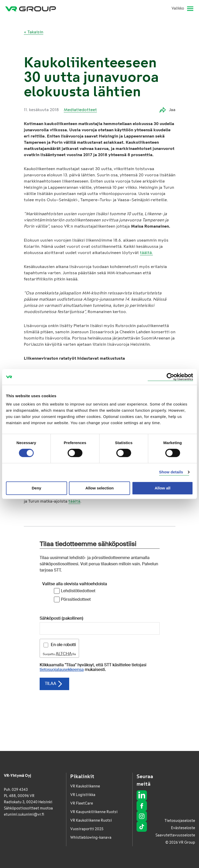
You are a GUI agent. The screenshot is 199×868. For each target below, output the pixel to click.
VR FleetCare (82, 803)
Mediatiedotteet (80, 110)
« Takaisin (34, 32)
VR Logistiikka (83, 795)
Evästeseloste (183, 828)
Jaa (168, 110)
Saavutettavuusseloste (175, 835)
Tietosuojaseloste (180, 821)
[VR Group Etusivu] (31, 9)
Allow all (163, 488)
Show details (171, 472)
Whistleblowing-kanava (91, 838)
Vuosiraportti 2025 (87, 829)
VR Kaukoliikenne (85, 786)
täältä (74, 501)
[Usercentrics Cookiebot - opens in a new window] (170, 377)
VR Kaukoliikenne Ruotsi (91, 820)
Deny (36, 488)
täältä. (146, 253)
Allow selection (99, 488)
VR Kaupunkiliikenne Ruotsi (94, 812)
